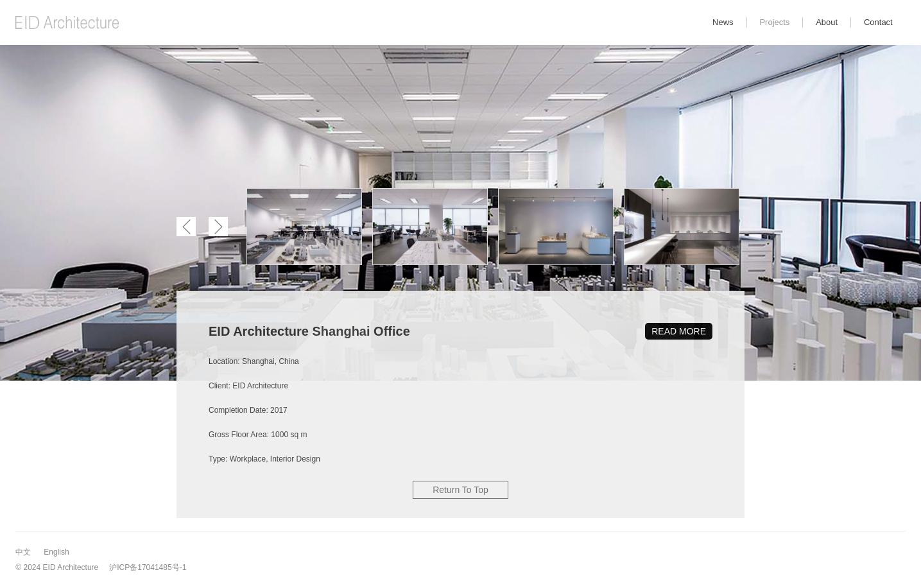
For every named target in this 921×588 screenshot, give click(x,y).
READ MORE (679, 331)
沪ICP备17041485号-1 (148, 567)
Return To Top (460, 490)
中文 (23, 552)
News (723, 22)
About (827, 22)
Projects (774, 22)
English (56, 552)
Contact (878, 22)
